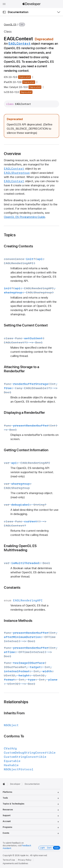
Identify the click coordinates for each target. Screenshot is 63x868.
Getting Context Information (26, 450)
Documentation (18, 12)
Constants (12, 587)
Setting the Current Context (26, 325)
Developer (15, 784)
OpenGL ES (10, 25)
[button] (0, 0)
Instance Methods (18, 621)
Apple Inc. (25, 855)
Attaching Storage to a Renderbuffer (22, 369)
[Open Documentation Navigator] (4, 12)
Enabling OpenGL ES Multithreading (20, 548)
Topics (10, 235)
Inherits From (14, 713)
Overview (12, 154)
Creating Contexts (18, 246)
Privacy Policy (25, 860)
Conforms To (14, 736)
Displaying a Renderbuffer (24, 413)
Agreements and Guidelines (15, 863)
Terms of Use (9, 860)
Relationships (16, 702)
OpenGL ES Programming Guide (24, 217)
